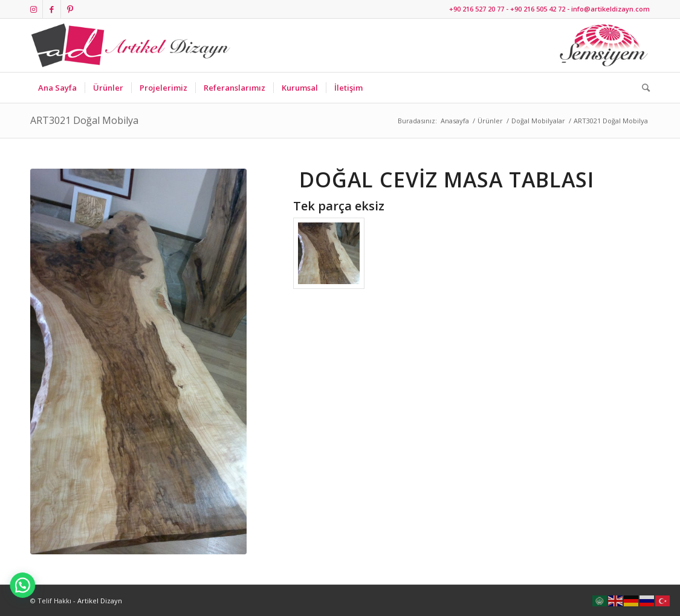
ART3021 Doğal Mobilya (84, 120)
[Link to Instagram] (34, 9)
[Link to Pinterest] (70, 9)
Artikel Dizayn (100, 601)
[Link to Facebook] (52, 9)
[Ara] (642, 88)
